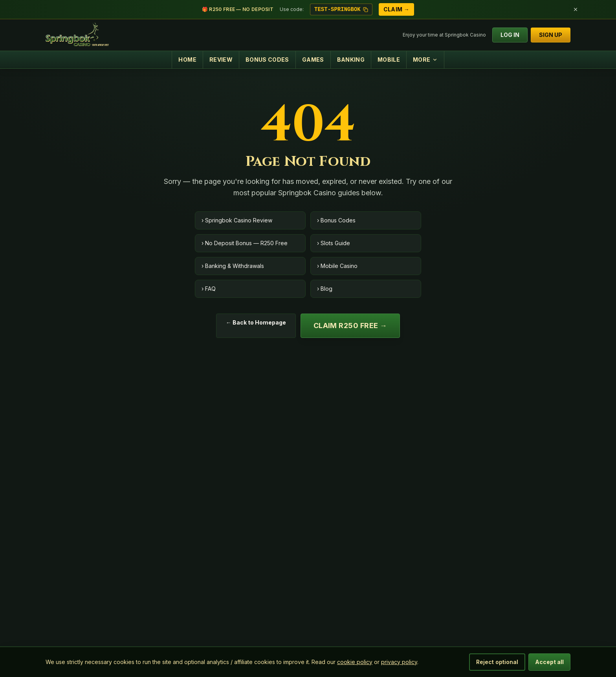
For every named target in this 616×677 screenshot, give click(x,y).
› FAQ (209, 289)
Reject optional (497, 662)
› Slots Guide (334, 243)
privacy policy (399, 662)
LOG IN (510, 35)
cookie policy (355, 662)
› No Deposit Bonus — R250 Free (245, 243)
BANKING (351, 60)
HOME (187, 60)
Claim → (396, 9)
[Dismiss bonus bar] (576, 9)
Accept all (549, 662)
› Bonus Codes (336, 220)
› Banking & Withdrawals (233, 266)
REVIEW (221, 60)
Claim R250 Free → (350, 326)
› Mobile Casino (337, 266)
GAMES (313, 60)
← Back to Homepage (256, 322)
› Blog (325, 289)
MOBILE (389, 60)
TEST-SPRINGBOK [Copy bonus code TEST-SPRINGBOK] (341, 9)
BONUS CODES (267, 60)
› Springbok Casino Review (237, 220)
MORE (425, 60)
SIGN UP (551, 35)
